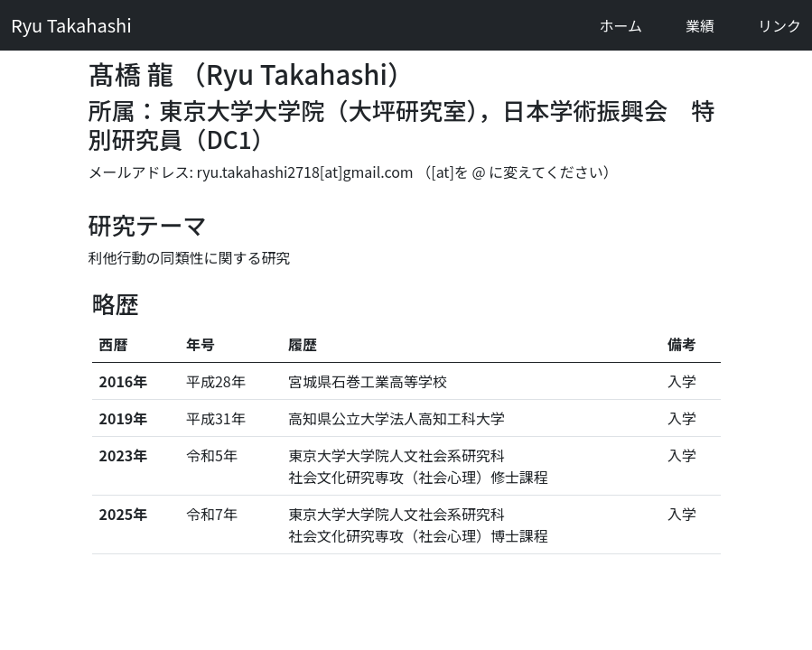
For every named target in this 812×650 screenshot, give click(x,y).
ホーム (621, 25)
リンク (779, 25)
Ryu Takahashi (71, 25)
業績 (700, 25)
